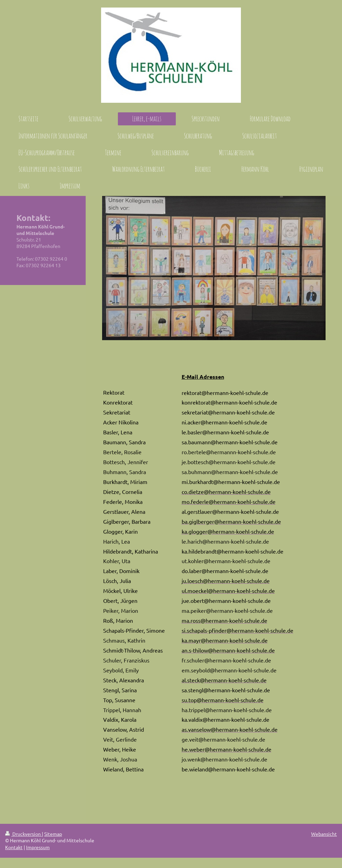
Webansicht (324, 834)
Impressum (38, 847)
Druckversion (23, 834)
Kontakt (14, 847)
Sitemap (53, 834)
